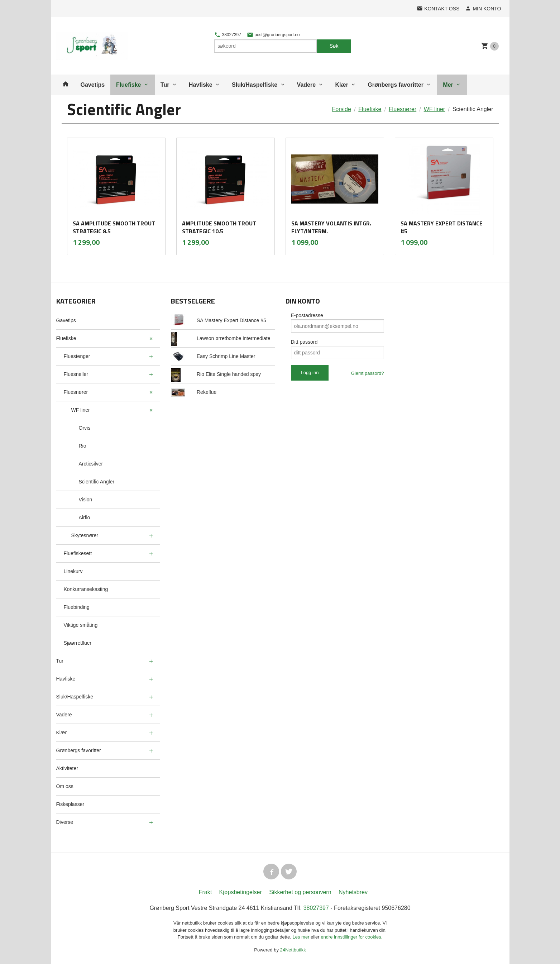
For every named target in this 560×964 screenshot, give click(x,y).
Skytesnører (85, 535)
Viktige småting (81, 625)
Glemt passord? (368, 373)
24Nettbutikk (293, 950)
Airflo (85, 517)
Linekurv (73, 571)
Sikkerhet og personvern (300, 892)
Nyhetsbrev (353, 892)
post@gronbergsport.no (273, 35)
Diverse (65, 822)
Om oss (65, 786)
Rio (83, 446)
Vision (86, 500)
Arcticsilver (91, 464)
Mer (448, 85)
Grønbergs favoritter (396, 85)
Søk (334, 46)
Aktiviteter (67, 768)
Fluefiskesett (78, 553)
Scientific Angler (97, 482)
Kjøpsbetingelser (241, 892)
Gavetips (93, 85)
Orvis (85, 428)
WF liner (81, 410)
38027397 (228, 35)
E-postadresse (307, 315)
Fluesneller (76, 374)
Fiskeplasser (70, 804)
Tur (165, 85)
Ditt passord (304, 342)
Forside (342, 109)
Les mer (302, 937)
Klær (341, 85)
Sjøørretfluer (78, 643)
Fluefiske (128, 85)
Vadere (306, 85)
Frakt (205, 892)
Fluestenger (77, 356)
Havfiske (201, 85)
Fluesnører (76, 392)
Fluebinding (77, 607)
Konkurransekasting (86, 589)
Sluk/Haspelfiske (255, 85)
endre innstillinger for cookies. (351, 937)
